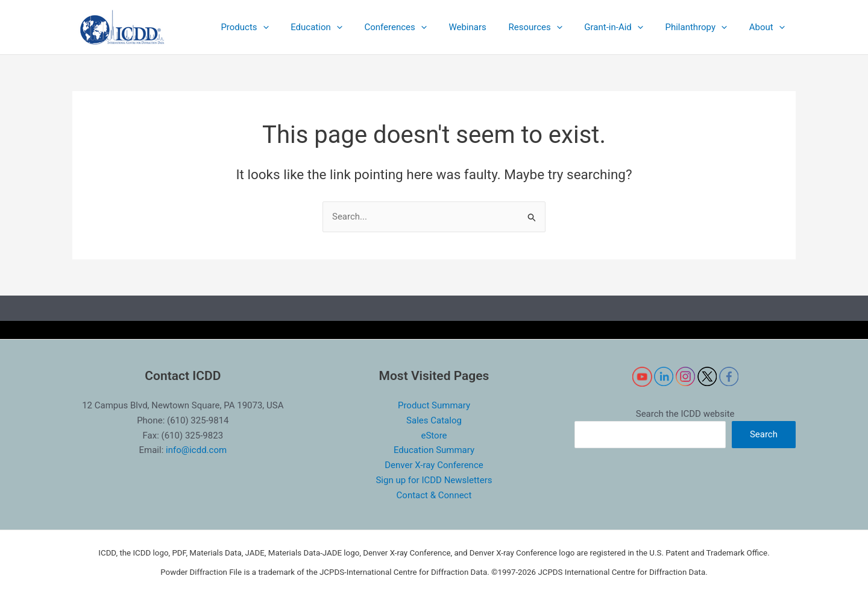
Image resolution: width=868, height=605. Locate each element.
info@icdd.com (196, 450)
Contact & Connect (434, 495)
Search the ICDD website (685, 414)
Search (764, 434)
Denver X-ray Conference (434, 465)
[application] (293, 27)
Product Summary (434, 405)
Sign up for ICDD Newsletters (434, 480)
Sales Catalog (434, 420)
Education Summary (434, 450)
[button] (275, 27)
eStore (434, 436)
